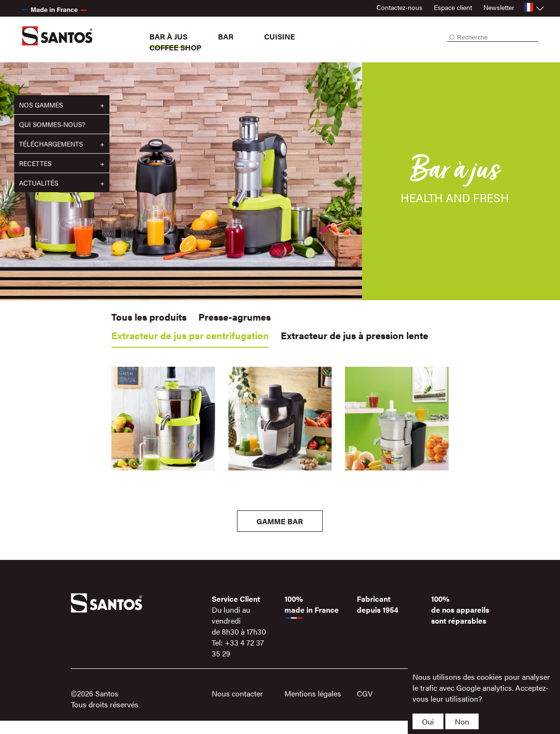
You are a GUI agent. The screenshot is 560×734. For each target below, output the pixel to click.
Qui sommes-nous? (52, 124)
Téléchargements (51, 144)
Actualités (39, 183)
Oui (428, 721)
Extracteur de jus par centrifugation (190, 335)
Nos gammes (41, 105)
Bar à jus (168, 36)
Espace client (453, 7)
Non (462, 721)
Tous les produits (149, 317)
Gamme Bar (280, 521)
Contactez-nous (399, 7)
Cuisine (280, 36)
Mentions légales (313, 693)
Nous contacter (237, 693)
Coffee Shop (175, 47)
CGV (365, 693)
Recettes (35, 163)
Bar (226, 36)
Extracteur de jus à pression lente (354, 335)
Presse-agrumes (235, 317)
